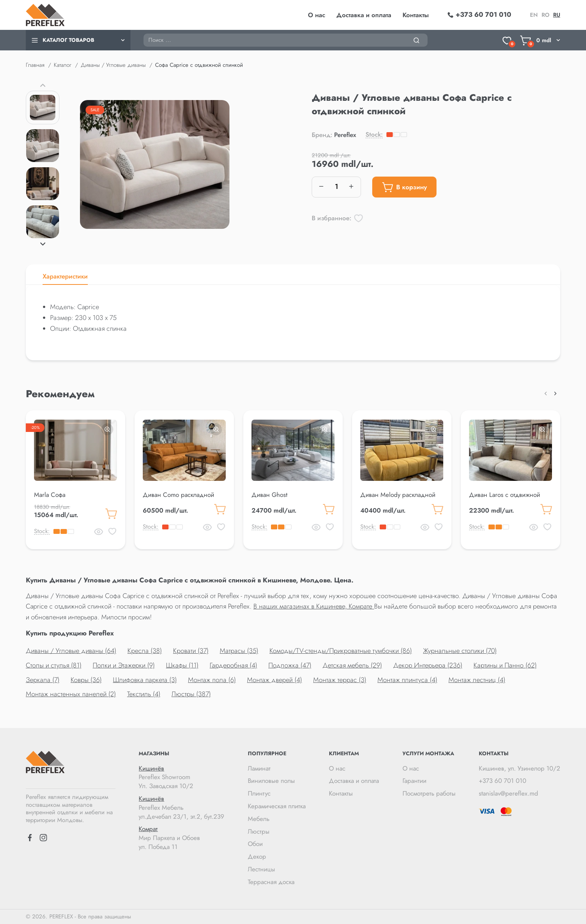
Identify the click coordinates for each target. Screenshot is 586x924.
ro (545, 15)
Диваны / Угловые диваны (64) (71, 651)
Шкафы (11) (182, 665)
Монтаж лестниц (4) (477, 680)
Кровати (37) (191, 651)
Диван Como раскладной (178, 495)
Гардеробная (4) (233, 665)
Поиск (143, 33)
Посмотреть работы (429, 793)
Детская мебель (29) (352, 665)
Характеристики (65, 276)
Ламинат (259, 768)
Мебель (259, 819)
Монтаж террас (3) (340, 680)
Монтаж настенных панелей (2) (71, 694)
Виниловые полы (271, 781)
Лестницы (261, 869)
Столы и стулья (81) (54, 665)
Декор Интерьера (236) (428, 665)
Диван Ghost (269, 495)
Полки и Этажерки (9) (124, 665)
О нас (317, 15)
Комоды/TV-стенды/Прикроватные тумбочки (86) (341, 651)
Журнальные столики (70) (460, 651)
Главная (35, 65)
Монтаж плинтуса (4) (407, 680)
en (534, 15)
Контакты (416, 15)
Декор (257, 856)
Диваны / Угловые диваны (113, 65)
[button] (43, 85)
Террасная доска (271, 882)
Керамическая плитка (277, 806)
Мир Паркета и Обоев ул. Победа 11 (181, 838)
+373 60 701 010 (502, 781)
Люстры (259, 831)
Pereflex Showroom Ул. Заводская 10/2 (181, 777)
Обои (255, 844)
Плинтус (259, 793)
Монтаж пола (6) (212, 680)
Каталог (63, 65)
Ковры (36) (86, 680)
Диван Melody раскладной (398, 495)
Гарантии (414, 781)
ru (557, 15)
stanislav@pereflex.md (508, 793)
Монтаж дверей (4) (275, 680)
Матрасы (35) (239, 651)
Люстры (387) (191, 694)
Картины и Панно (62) (505, 665)
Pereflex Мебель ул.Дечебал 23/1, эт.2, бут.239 (181, 808)
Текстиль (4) (144, 694)
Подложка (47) (290, 665)
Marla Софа (50, 495)
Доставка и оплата (364, 15)
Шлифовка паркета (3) (145, 680)
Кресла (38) (145, 651)
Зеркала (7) (43, 680)
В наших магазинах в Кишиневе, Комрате (314, 606)
